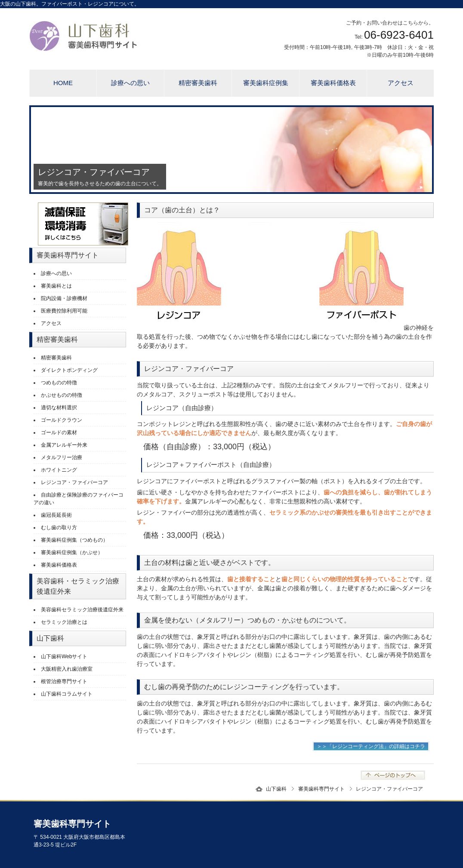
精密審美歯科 (198, 83)
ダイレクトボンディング (69, 370)
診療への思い (130, 83)
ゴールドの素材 (59, 432)
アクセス (401, 83)
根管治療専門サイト (64, 681)
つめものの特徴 (59, 383)
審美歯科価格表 (333, 83)
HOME (63, 83)
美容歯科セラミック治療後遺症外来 (82, 610)
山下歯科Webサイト (64, 656)
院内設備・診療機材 (64, 298)
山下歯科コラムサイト (67, 694)
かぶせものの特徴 (62, 395)
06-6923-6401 (399, 35)
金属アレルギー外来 (64, 445)
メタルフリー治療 (62, 457)
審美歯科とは (56, 286)
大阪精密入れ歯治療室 (67, 669)
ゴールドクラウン (62, 420)
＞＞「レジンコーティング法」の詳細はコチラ (371, 746)
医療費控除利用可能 (64, 311)
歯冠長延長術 (56, 515)
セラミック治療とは (64, 622)
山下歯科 (276, 789)
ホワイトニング (59, 470)
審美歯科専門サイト (321, 789)
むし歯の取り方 (59, 528)
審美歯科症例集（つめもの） (74, 540)
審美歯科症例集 (266, 83)
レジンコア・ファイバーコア (74, 482)
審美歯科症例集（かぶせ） (72, 552)
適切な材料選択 (59, 408)
